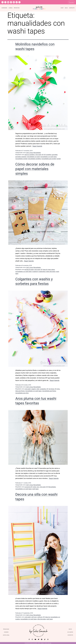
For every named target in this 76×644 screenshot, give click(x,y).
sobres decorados (51, 271)
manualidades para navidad (49, 158)
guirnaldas (55, 154)
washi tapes (35, 489)
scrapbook (35, 271)
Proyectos (17, 8)
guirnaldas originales (21, 156)
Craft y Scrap (29, 152)
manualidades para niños (22, 393)
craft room (34, 617)
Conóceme (4, 8)
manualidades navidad (21, 158)
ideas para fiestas (20, 391)
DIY (43, 154)
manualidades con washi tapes (48, 156)
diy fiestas (52, 389)
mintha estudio (48, 643)
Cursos (11, 8)
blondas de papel (29, 269)
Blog (66, 8)
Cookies (6, 632)
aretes (35, 487)
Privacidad (6, 629)
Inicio (70, 629)
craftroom (40, 617)
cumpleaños (43, 389)
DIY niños (57, 389)
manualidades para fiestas (49, 391)
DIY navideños (48, 154)
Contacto (72, 8)
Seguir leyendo (37, 146)
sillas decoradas (42, 619)
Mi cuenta (70, 632)
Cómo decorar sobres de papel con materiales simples (35, 169)
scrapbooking (42, 271)
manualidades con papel (33, 156)
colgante (33, 389)
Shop (62, 8)
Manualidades (37, 152)
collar (38, 389)
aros (38, 487)
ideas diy (45, 269)
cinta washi (38, 154)
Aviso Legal (6, 635)
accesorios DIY (29, 487)
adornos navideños (30, 154)
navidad (59, 158)
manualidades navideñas (34, 158)
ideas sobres (51, 269)
